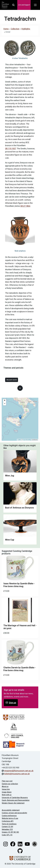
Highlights (26, 29)
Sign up (11, 703)
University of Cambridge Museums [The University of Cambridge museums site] (15, 798)
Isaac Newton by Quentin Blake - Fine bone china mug (19, 585)
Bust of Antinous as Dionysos (19, 508)
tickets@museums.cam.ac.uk (17, 774)
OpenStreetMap (27, 440)
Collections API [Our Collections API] (8, 821)
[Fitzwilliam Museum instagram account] (6, 844)
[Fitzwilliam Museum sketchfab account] (35, 844)
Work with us (7, 795)
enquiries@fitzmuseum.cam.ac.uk (19, 771)
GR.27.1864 (25, 206)
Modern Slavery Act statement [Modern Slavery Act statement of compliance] (13, 803)
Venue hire (6, 789)
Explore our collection (10, 784)
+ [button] (5, 401)
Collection (15, 29)
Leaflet (19, 440)
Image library (7, 792)
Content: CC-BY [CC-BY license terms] (7, 827)
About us (5, 786)
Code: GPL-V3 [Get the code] (7, 835)
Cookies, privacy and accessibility (14, 813)
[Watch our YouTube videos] (28, 844)
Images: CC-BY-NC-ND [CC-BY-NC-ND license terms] (10, 832)
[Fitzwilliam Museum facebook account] (13, 844)
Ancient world (12, 380)
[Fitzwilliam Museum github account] (20, 851)
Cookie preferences (9, 816)
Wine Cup (10, 540)
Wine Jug (10, 476)
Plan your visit (7, 781)
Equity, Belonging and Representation (16, 800)
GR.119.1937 (11, 149)
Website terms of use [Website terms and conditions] (10, 818)
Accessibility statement (11, 810)
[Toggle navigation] (35, 5)
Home (6, 29)
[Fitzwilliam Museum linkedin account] (20, 844)
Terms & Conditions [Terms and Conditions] (9, 824)
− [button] (5, 404)
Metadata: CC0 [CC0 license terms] (7, 829)
